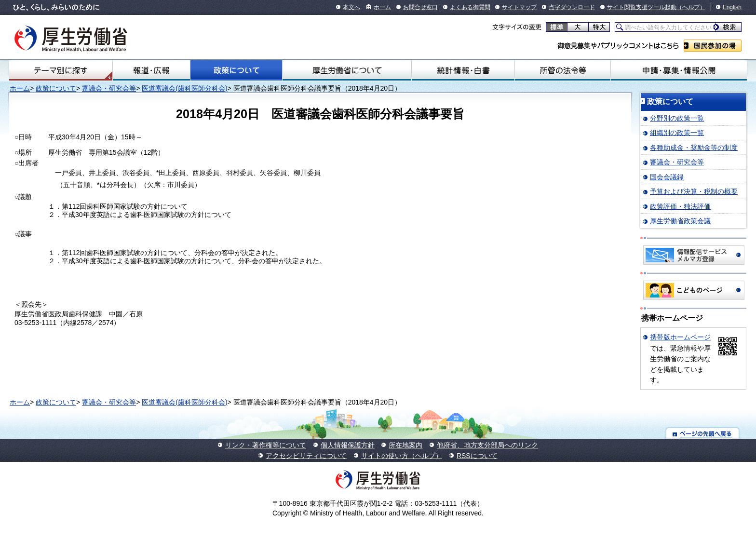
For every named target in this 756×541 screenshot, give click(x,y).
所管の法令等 (563, 70)
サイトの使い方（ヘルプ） (402, 456)
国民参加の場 (713, 46)
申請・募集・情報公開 (679, 70)
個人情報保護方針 (348, 445)
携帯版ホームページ (680, 337)
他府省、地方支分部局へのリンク (487, 445)
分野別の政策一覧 (677, 118)
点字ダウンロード (572, 7)
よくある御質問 (470, 7)
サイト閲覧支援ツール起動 (642, 7)
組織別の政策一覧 (677, 133)
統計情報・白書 (463, 70)
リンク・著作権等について (266, 445)
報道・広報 (151, 70)
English (732, 7)
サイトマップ (519, 7)
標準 (557, 27)
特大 (599, 27)
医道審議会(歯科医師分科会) (184, 88)
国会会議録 (667, 177)
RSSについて (477, 456)
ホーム (382, 7)
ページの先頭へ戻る (703, 433)
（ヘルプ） (691, 7)
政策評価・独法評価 (680, 206)
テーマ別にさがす (61, 70)
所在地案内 (405, 445)
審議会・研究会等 (109, 88)
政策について (236, 70)
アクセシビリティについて (306, 456)
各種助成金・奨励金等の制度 (694, 148)
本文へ (351, 7)
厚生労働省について (347, 70)
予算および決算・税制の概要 (694, 191)
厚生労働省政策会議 (680, 221)
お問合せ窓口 (420, 7)
